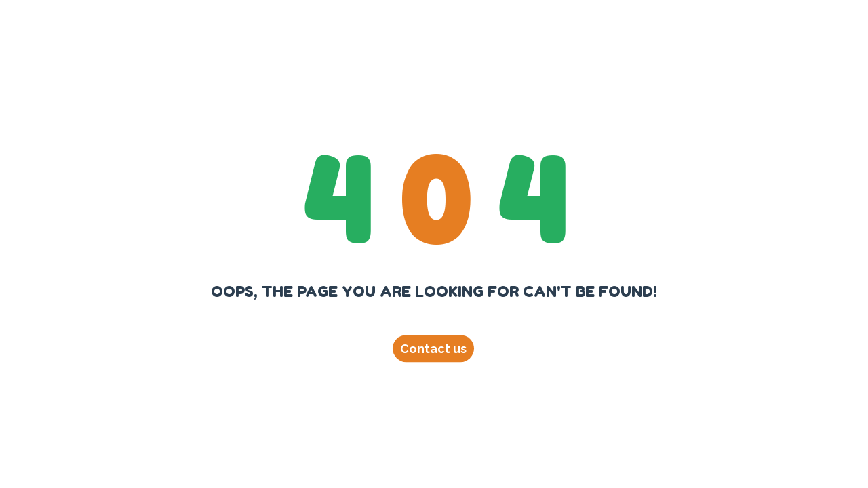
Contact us (433, 349)
